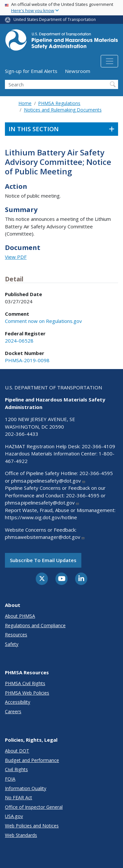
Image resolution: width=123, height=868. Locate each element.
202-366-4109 (98, 446)
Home (25, 103)
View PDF (16, 257)
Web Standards (21, 835)
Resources (16, 635)
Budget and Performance (32, 760)
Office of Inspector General (34, 807)
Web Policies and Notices (32, 826)
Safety (12, 644)
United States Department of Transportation (55, 19)
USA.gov (14, 816)
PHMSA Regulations (59, 103)
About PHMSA (20, 616)
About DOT (17, 751)
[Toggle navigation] (109, 61)
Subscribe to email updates (43, 560)
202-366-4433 (22, 434)
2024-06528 (19, 341)
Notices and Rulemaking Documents (63, 110)
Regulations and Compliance (35, 625)
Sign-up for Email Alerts (31, 71)
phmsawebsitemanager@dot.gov (45, 537)
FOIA (10, 779)
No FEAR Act (19, 797)
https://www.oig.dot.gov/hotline (41, 517)
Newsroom (78, 71)
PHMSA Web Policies (27, 693)
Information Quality (26, 788)
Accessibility (18, 702)
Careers (13, 711)
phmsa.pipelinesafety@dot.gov (48, 481)
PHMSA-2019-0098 (27, 360)
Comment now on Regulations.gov (43, 321)
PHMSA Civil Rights (25, 683)
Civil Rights (16, 769)
